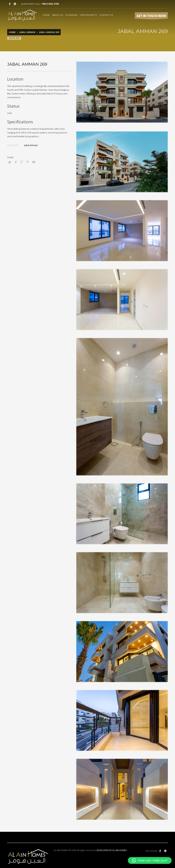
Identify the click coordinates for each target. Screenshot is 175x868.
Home (12, 32)
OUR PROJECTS (88, 15)
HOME (46, 15)
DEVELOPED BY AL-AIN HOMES (112, 850)
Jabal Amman (27, 32)
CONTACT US (106, 15)
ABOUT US (58, 15)
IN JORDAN (72, 15)
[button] (150, 860)
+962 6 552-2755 (50, 4)
